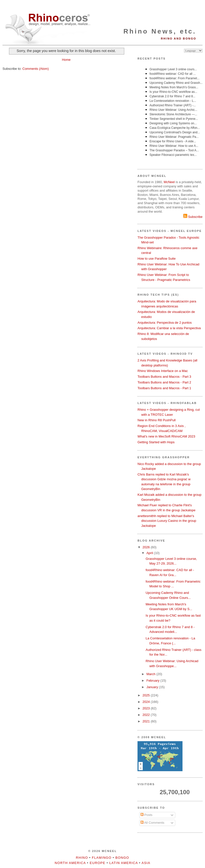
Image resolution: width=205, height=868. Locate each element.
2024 (147, 702)
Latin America (123, 863)
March (151, 674)
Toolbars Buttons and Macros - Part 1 (164, 388)
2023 (147, 708)
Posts (146, 815)
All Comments (152, 823)
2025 (147, 695)
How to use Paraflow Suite (156, 259)
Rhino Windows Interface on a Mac (163, 371)
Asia (146, 863)
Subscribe (193, 217)
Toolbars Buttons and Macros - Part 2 (164, 382)
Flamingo (102, 858)
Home (66, 60)
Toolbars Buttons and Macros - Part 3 (164, 377)
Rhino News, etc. (160, 31)
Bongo (122, 858)
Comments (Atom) (36, 69)
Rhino (82, 858)
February (153, 681)
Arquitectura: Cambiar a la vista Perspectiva (169, 328)
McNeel (169, 182)
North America (70, 863)
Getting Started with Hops (156, 442)
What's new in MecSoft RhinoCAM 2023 (166, 436)
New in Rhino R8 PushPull (156, 420)
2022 (147, 715)
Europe (98, 863)
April (150, 553)
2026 (147, 547)
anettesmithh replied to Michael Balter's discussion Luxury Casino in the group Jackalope (167, 521)
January (153, 687)
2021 (147, 721)
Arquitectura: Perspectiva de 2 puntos (165, 323)
